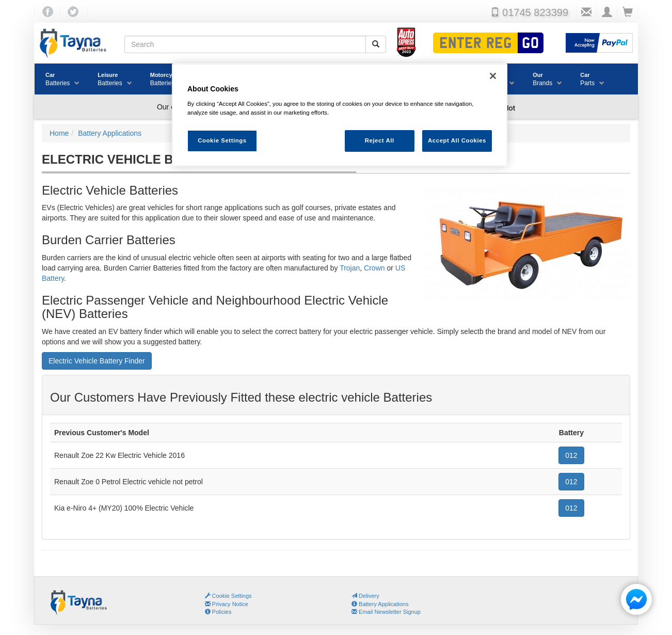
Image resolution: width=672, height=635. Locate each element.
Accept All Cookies (457, 140)
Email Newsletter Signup (386, 612)
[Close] (493, 76)
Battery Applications (380, 604)
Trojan (350, 268)
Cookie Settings (232, 596)
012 (571, 455)
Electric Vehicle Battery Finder (97, 361)
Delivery (365, 596)
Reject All (380, 140)
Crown (374, 268)
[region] (340, 115)
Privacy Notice (227, 604)
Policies (218, 612)
